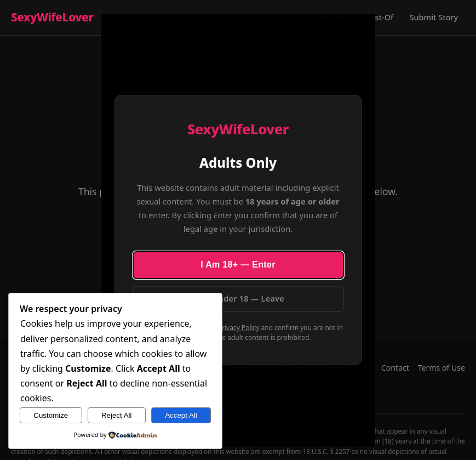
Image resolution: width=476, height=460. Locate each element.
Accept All (181, 415)
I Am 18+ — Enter (238, 265)
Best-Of (379, 17)
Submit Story (434, 17)
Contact (395, 368)
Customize (51, 415)
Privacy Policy (239, 328)
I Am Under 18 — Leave (238, 299)
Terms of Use (441, 368)
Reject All (117, 415)
